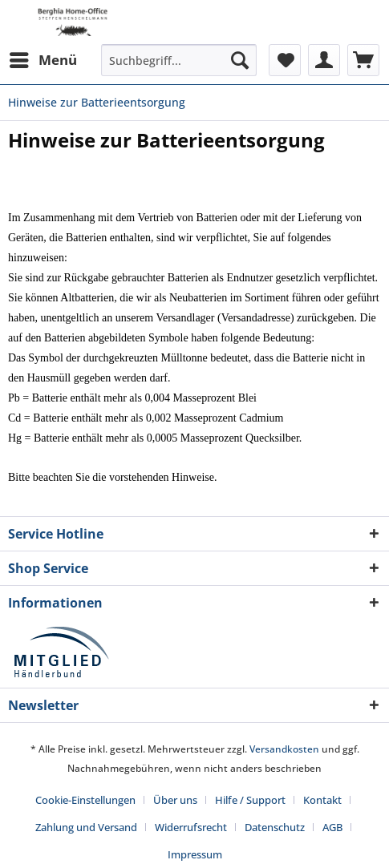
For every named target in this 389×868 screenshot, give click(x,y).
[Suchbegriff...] (179, 60)
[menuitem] (43, 60)
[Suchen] (240, 60)
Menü (43, 58)
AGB (332, 827)
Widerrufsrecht (191, 827)
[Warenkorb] (363, 60)
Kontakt (322, 800)
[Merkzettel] (285, 60)
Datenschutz (275, 827)
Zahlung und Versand (86, 827)
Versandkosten (284, 749)
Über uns (175, 800)
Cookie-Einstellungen (85, 800)
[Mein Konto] (324, 60)
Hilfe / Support (250, 800)
